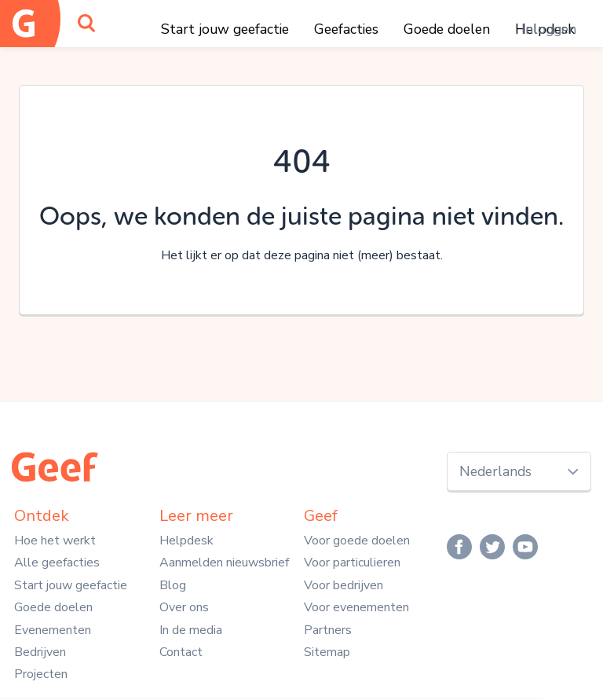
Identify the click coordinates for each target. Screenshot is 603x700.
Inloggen (549, 29)
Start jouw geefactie (225, 29)
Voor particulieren (352, 563)
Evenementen (53, 630)
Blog (173, 585)
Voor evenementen (356, 607)
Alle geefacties (57, 563)
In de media (191, 630)
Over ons (184, 607)
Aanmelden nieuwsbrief (224, 563)
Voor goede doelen (357, 541)
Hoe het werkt (55, 541)
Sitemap (327, 652)
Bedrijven (40, 652)
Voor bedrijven (344, 585)
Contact (181, 652)
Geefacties (346, 29)
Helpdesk (186, 541)
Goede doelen (447, 29)
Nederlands (495, 471)
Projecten (41, 674)
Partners (328, 630)
